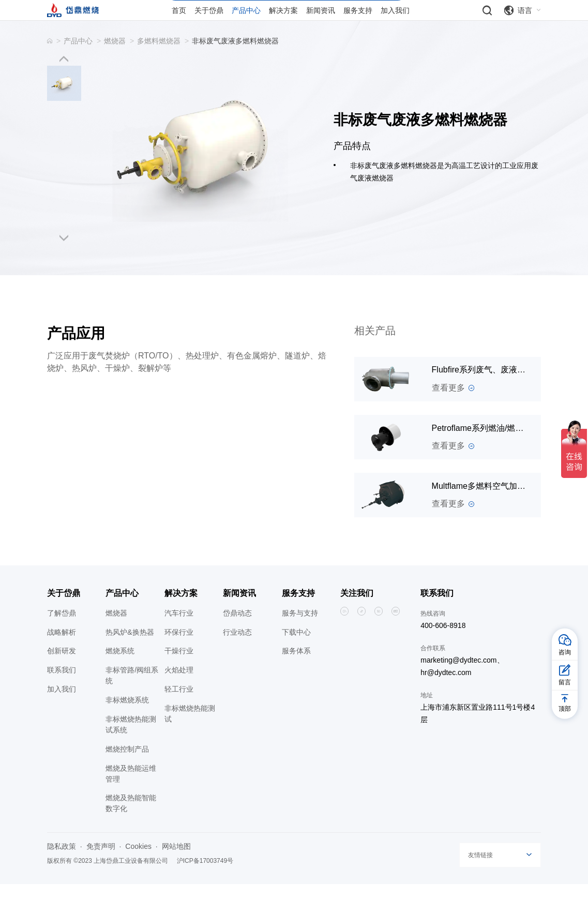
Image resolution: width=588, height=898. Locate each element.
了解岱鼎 (62, 627)
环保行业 (179, 646)
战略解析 (62, 646)
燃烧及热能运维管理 (131, 788)
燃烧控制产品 (127, 763)
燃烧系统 (120, 665)
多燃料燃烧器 (159, 55)
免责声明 (101, 861)
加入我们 (62, 704)
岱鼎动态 (237, 627)
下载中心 (296, 646)
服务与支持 (300, 627)
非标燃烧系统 (127, 714)
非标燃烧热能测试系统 (131, 738)
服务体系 (296, 665)
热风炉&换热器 (130, 646)
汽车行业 (179, 627)
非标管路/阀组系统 (132, 690)
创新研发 (62, 665)
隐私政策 (62, 861)
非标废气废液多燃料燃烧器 (235, 55)
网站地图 (176, 861)
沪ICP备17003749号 (205, 875)
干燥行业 (179, 665)
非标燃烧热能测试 (190, 728)
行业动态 (237, 646)
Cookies (138, 861)
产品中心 (78, 55)
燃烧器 (115, 55)
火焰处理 (179, 684)
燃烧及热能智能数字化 (131, 818)
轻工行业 (179, 704)
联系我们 (62, 684)
